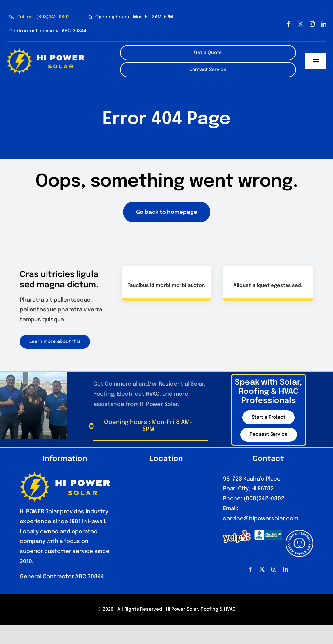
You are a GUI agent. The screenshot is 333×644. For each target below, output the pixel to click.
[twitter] (300, 24)
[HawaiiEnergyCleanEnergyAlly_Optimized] (299, 532)
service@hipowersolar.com (261, 519)
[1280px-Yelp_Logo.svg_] (237, 532)
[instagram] (312, 24)
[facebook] (289, 24)
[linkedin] (324, 24)
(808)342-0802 (264, 499)
